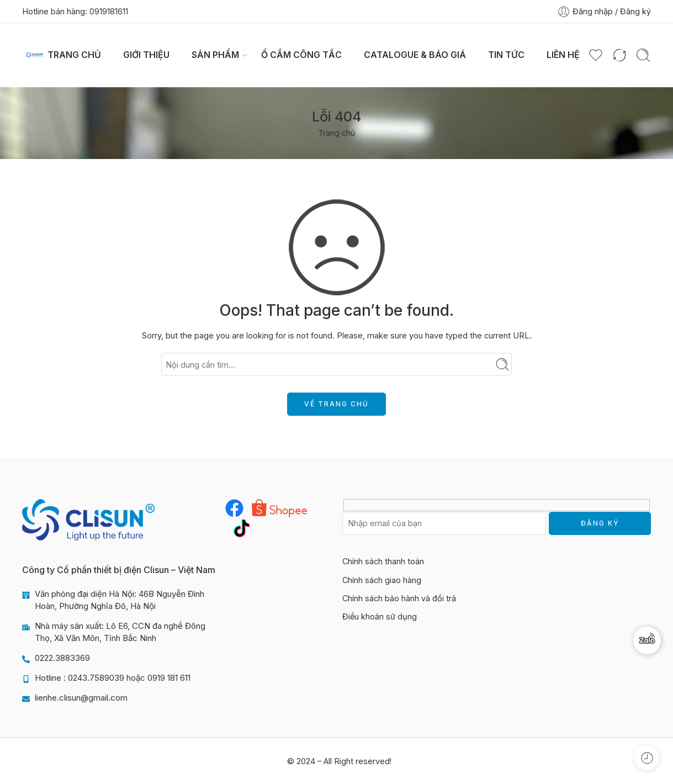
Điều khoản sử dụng (380, 616)
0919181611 (109, 11)
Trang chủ (74, 55)
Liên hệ (563, 55)
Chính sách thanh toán (383, 561)
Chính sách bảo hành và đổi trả (399, 598)
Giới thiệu (146, 55)
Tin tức (506, 55)
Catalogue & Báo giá (415, 55)
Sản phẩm (215, 55)
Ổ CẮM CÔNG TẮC (301, 55)
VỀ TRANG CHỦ (337, 404)
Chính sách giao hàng (382, 580)
